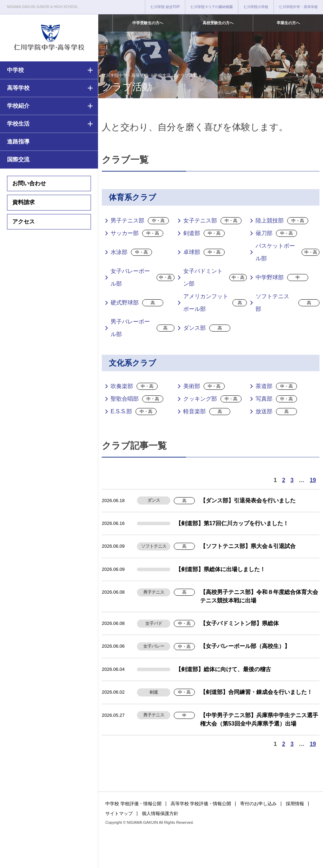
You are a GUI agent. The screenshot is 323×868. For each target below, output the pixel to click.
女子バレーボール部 (143, 277)
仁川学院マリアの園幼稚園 (212, 7)
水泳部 (131, 252)
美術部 (204, 386)
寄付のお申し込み (258, 804)
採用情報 (295, 804)
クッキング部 (212, 399)
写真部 (276, 399)
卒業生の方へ (288, 23)
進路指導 (18, 142)
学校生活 (18, 124)
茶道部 (276, 386)
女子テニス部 (212, 221)
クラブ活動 (187, 75)
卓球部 (204, 252)
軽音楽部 (207, 412)
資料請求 (24, 202)
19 (313, 480)
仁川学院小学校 (256, 7)
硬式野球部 (137, 303)
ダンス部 (207, 328)
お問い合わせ (29, 183)
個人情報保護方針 (160, 813)
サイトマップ (119, 813)
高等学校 (18, 88)
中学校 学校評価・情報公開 (133, 804)
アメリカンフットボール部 (215, 303)
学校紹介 (18, 106)
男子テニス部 (140, 221)
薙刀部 (276, 233)
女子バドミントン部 (215, 277)
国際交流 (18, 159)
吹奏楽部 (134, 386)
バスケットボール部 (288, 252)
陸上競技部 (282, 221)
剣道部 (204, 233)
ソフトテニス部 (288, 303)
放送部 (276, 412)
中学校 (15, 70)
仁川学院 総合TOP (165, 7)
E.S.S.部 (134, 412)
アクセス (24, 222)
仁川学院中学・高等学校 (298, 7)
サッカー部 (137, 233)
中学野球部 (282, 278)
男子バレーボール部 (143, 328)
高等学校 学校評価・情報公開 (201, 804)
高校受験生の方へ (218, 23)
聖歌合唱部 (137, 399)
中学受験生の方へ (148, 23)
